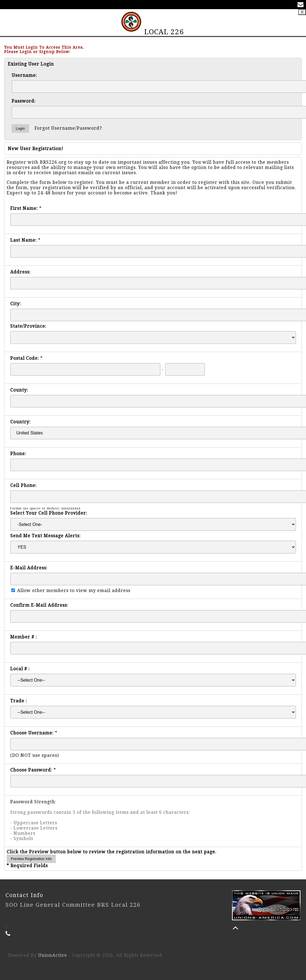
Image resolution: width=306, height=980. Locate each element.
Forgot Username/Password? (68, 128)
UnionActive (53, 955)
